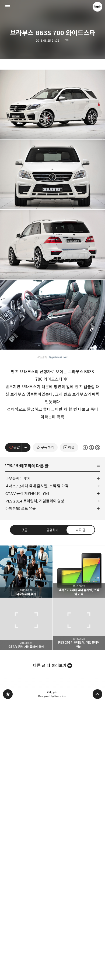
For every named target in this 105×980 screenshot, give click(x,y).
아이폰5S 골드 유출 (21, 785)
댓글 (24, 806)
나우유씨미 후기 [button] (26, 848)
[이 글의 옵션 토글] (26, 724)
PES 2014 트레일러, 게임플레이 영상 (35, 778)
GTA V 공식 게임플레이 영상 (27, 770)
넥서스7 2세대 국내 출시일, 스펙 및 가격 (37, 763)
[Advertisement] (52, 125)
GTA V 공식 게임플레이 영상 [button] (26, 901)
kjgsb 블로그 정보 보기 (97, 7)
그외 (67, 40)
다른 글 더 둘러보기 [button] (50, 942)
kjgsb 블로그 (8, 971)
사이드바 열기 (8, 7)
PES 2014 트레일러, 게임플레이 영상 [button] (79, 901)
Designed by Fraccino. (52, 973)
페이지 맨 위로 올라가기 (97, 971)
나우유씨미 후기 (18, 755)
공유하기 (52, 806)
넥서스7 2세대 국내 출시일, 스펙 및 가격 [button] (79, 848)
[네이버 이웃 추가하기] (69, 724)
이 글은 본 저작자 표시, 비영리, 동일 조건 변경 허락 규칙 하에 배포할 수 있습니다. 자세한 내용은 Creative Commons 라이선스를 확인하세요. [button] (91, 724)
